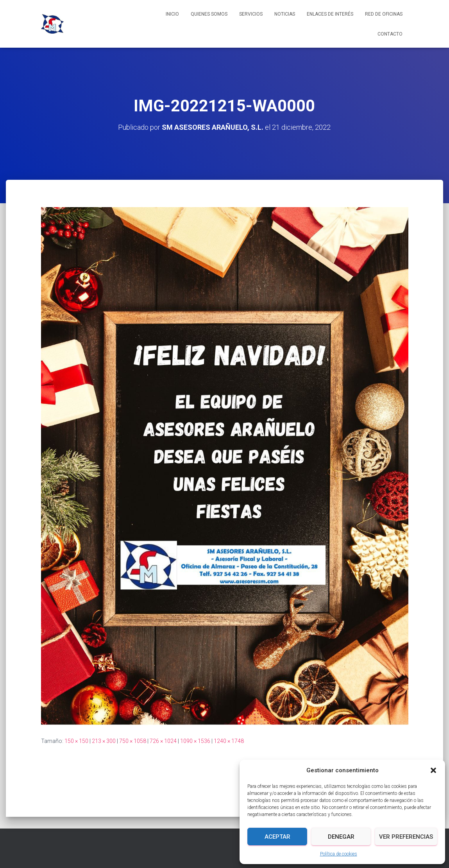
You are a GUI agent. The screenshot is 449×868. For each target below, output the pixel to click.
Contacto (390, 34)
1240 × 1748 (229, 741)
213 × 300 (104, 741)
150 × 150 (76, 741)
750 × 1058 (133, 741)
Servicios (251, 14)
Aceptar (277, 837)
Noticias (285, 14)
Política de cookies (339, 854)
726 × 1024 (163, 741)
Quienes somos (209, 14)
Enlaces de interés (330, 14)
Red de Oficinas (384, 14)
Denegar (341, 837)
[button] (433, 770)
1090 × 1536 (195, 741)
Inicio (172, 14)
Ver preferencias (406, 837)
